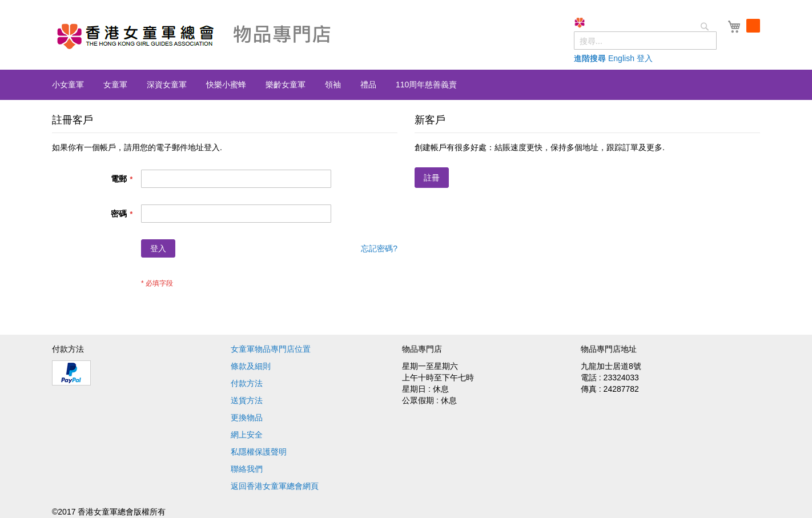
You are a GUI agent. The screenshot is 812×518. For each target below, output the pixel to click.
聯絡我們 (247, 469)
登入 (661, 58)
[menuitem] (68, 85)
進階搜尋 (606, 58)
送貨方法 (247, 400)
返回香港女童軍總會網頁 (275, 486)
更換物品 (247, 417)
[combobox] (661, 41)
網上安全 (247, 435)
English (637, 58)
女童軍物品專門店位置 (271, 349)
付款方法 (247, 383)
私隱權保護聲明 (259, 452)
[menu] (406, 85)
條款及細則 (251, 366)
